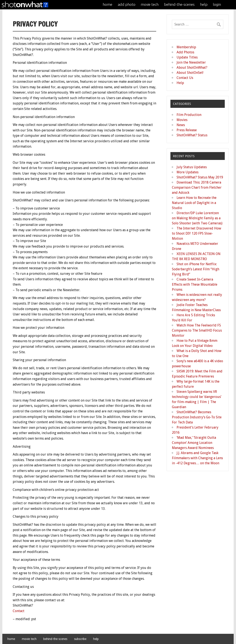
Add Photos (185, 52)
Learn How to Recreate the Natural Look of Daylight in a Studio (194, 203)
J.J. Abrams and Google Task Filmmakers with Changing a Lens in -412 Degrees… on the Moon (197, 458)
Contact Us (185, 78)
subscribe (80, 639)
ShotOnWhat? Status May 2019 (200, 177)
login (217, 4)
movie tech (150, 4)
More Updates (188, 172)
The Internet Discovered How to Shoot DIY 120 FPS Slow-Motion (197, 233)
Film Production (189, 115)
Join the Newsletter (191, 62)
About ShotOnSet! (190, 73)
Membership (186, 47)
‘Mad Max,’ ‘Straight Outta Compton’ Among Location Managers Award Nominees (194, 443)
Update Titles (187, 57)
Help (180, 83)
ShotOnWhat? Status (192, 135)
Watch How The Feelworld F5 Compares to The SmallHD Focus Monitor (197, 330)
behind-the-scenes (179, 4)
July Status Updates (192, 167)
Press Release (187, 130)
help (204, 4)
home (107, 4)
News (181, 125)
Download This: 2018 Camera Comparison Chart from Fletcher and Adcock (197, 187)
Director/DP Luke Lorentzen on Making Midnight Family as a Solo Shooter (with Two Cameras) (197, 218)
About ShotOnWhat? (192, 68)
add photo (127, 4)
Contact (19, 611)
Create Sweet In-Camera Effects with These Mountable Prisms (195, 284)
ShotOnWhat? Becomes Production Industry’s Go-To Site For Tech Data (197, 417)
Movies (182, 120)
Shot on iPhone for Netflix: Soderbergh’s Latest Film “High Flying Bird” (196, 269)
